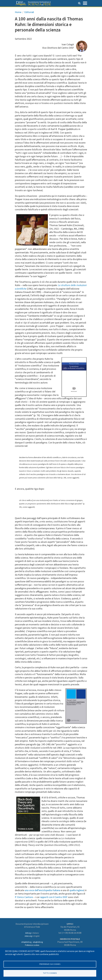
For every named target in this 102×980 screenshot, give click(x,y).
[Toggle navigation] (85, 3)
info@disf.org (26, 942)
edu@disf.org (38, 942)
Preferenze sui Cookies (50, 964)
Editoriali (29, 12)
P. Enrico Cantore (24, 897)
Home (18, 12)
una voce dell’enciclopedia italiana (42, 890)
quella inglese (77, 890)
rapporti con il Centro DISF (54, 897)
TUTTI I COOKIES (50, 973)
